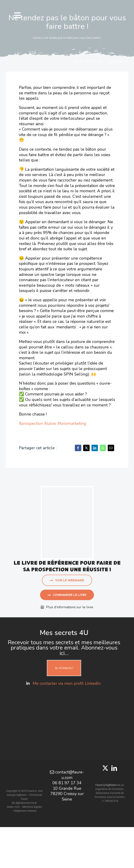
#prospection (31, 423)
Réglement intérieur (25, 811)
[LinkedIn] (95, 448)
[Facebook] (78, 448)
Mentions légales (32, 807)
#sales (50, 423)
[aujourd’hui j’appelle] (67, 489)
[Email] (111, 448)
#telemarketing (72, 423)
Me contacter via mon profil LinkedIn (67, 683)
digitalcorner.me (25, 803)
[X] (86, 448)
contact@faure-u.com (67, 775)
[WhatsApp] (103, 448)
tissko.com (13, 807)
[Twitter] (105, 768)
